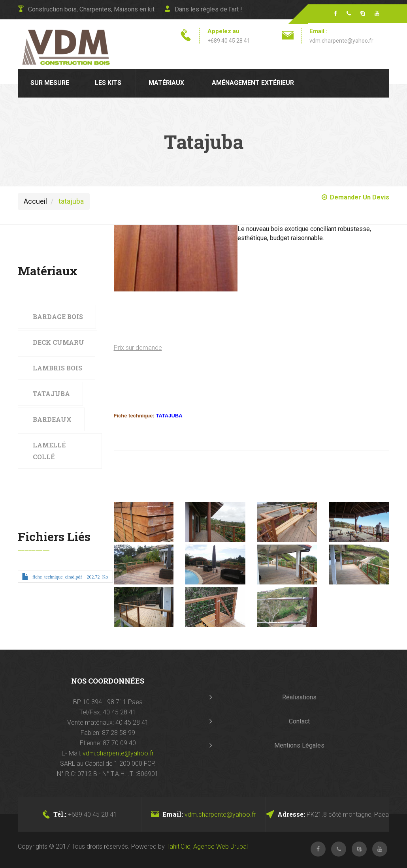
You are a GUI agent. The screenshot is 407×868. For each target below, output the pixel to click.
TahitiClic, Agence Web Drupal (207, 846)
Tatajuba (51, 394)
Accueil (35, 201)
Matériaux (166, 83)
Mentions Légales (299, 745)
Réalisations (299, 697)
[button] (176, 258)
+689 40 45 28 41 (229, 41)
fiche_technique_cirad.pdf (57, 577)
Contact (299, 721)
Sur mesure (50, 83)
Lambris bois (57, 368)
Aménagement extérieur (253, 83)
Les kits (108, 83)
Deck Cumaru (58, 342)
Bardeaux (52, 419)
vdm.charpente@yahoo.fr (341, 41)
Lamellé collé (49, 451)
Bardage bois (58, 317)
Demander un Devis (355, 197)
